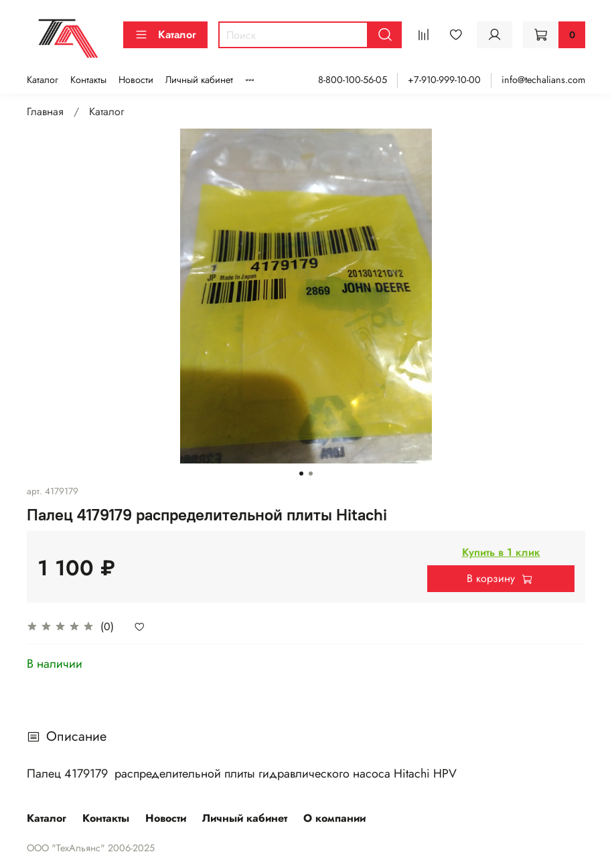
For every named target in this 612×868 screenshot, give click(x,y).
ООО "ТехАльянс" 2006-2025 (91, 848)
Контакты (88, 80)
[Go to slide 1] (301, 474)
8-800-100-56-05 (353, 80)
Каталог (165, 34)
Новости (136, 80)
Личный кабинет (199, 80)
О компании (334, 818)
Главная (45, 112)
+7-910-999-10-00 (444, 80)
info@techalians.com (543, 80)
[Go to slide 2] (311, 474)
